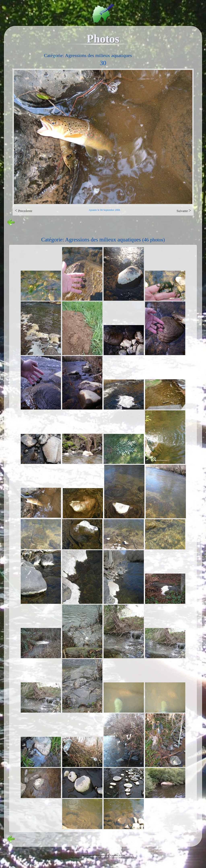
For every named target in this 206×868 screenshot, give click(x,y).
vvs (84, 858)
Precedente (24, 211)
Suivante (184, 211)
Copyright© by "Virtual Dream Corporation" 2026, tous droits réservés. (112, 858)
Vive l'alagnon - (77, 858)
